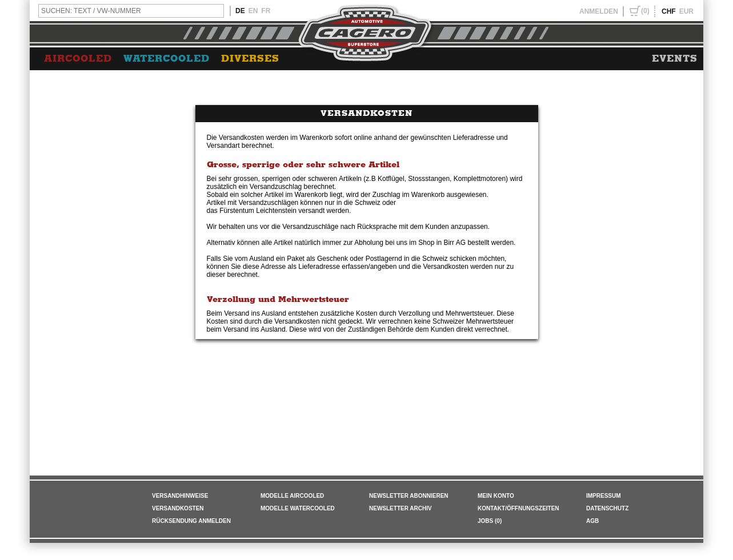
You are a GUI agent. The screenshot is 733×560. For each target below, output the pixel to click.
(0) (645, 11)
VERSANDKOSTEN (178, 508)
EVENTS (675, 59)
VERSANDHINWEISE (180, 496)
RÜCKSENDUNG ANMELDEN (191, 521)
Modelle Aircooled (292, 496)
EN (253, 11)
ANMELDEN (599, 11)
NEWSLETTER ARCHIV (400, 508)
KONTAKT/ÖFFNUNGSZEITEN (518, 508)
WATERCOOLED (167, 59)
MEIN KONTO (496, 496)
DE (240, 11)
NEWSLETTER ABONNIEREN (409, 496)
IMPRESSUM (604, 496)
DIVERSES (250, 59)
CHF (669, 11)
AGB (592, 521)
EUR (686, 11)
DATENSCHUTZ (607, 508)
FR (266, 11)
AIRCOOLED (78, 59)
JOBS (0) (490, 521)
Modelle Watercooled (298, 508)
